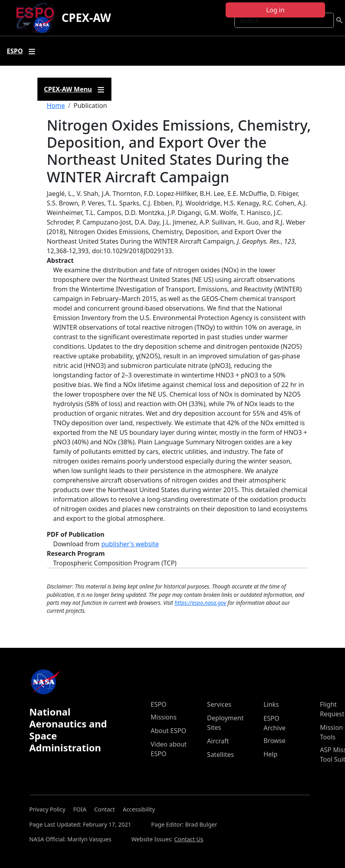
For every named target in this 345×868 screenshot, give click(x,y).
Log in (275, 10)
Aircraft (218, 741)
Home (56, 106)
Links (271, 704)
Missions (164, 717)
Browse (274, 741)
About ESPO (169, 731)
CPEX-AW (86, 18)
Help (270, 754)
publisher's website (130, 544)
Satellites (220, 755)
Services (219, 704)
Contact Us (189, 839)
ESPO (159, 704)
